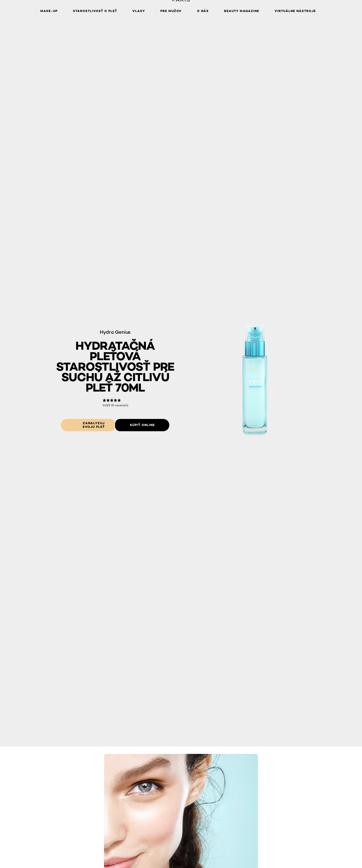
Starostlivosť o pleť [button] (95, 11)
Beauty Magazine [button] (242, 11)
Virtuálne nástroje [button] (295, 11)
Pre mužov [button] (171, 11)
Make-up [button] (49, 11)
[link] (115, 403)
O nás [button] (203, 11)
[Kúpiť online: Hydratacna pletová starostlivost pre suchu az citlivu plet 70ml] (142, 425)
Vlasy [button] (139, 11)
